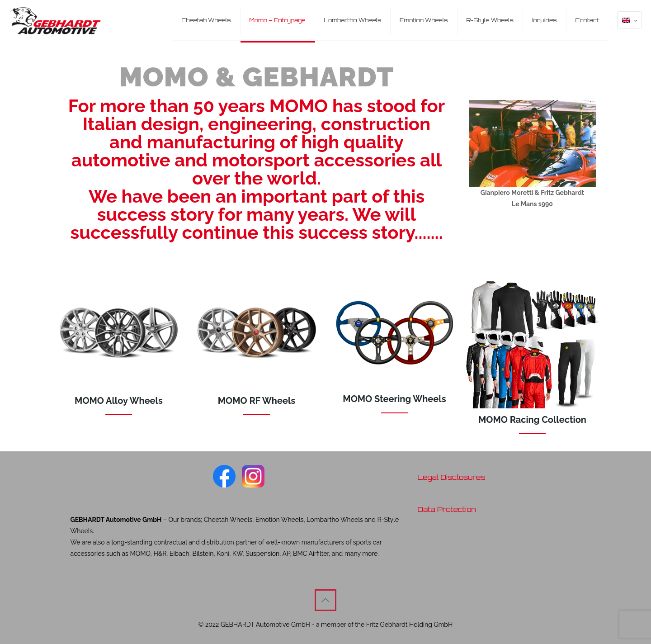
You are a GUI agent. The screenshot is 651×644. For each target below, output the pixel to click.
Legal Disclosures (451, 477)
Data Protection (446, 509)
